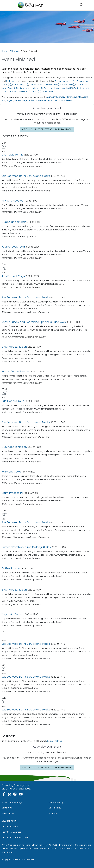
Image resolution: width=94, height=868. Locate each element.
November (41, 101)
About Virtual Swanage (12, 802)
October (30, 101)
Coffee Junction (12, 568)
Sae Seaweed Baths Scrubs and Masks (26, 176)
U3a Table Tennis (12, 155)
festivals (10, 81)
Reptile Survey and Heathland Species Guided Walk (34, 322)
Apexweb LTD (55, 845)
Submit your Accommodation (15, 837)
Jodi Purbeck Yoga (13, 247)
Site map (53, 813)
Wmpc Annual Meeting (16, 371)
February (61, 97)
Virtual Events (67, 101)
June (86, 97)
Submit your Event (10, 826)
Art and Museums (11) (65, 81)
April (75, 97)
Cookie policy (55, 808)
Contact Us (7, 808)
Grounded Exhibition (14, 347)
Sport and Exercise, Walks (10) (58, 88)
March (69, 97)
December (52, 101)
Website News (8, 813)
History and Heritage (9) (31, 88)
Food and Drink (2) (21, 92)
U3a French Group (13, 401)
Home (4, 51)
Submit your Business (11, 832)
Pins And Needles (13, 201)
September (20, 101)
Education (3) (67, 85)
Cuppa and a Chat (14, 222)
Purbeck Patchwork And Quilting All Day (26, 547)
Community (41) (20, 85)
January (51, 97)
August (10, 101)
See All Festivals (55, 741)
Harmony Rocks (11, 472)
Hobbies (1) (48, 92)
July (4, 101)
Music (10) (36, 92)
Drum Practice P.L (12, 493)
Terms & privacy (56, 802)
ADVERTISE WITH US (10, 821)
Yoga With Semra (12, 614)
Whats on (15, 51)
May (80, 97)
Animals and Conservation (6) (44, 85)
